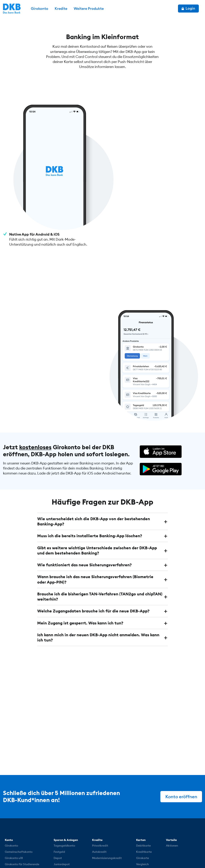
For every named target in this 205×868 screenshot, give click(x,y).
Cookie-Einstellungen (124, 856)
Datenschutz (57, 856)
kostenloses (35, 404)
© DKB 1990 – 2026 (21, 856)
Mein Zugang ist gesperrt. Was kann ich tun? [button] (80, 578)
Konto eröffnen (181, 752)
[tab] (103, 478)
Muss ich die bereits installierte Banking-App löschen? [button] (90, 492)
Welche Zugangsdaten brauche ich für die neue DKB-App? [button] (93, 567)
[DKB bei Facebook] (186, 840)
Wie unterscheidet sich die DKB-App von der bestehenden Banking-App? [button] (94, 477)
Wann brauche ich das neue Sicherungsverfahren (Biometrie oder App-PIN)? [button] (95, 535)
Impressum (86, 856)
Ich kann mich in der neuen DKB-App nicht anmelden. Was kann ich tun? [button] (98, 593)
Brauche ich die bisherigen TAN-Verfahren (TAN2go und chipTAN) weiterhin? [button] (100, 552)
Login (188, 8)
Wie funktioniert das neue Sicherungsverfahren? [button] (84, 521)
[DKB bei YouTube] (165, 840)
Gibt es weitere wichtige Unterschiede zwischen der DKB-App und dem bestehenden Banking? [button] (97, 506)
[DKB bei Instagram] (176, 840)
